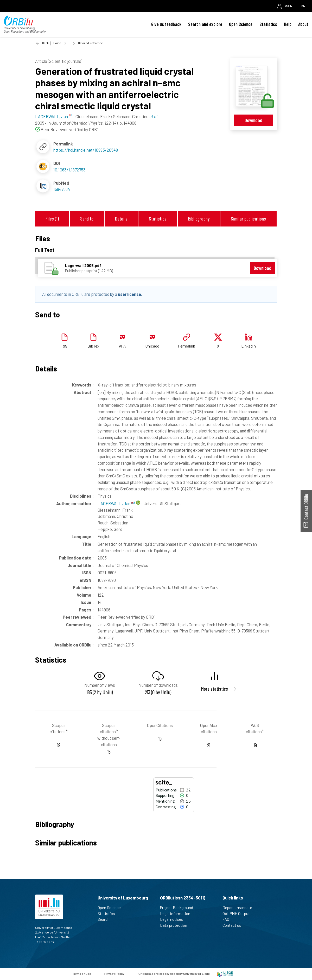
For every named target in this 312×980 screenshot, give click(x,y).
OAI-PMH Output (238, 914)
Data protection (176, 925)
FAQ (228, 919)
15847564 (62, 189)
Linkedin (249, 346)
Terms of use (81, 974)
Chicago (152, 346)
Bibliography (199, 219)
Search (106, 919)
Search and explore (205, 24)
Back (45, 43)
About (303, 24)
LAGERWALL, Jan (116, 503)
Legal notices (174, 919)
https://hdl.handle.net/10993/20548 (86, 150)
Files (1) (52, 219)
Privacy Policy (114, 974)
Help (288, 24)
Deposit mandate (240, 908)
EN (303, 6)
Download (253, 120)
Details (121, 219)
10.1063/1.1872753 (69, 170)
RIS (64, 346)
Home (57, 43)
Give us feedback (166, 24)
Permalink (187, 346)
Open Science (241, 24)
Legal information (177, 914)
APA (122, 346)
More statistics (215, 689)
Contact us (234, 925)
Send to (87, 219)
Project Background (179, 908)
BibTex (93, 346)
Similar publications (248, 219)
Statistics (268, 24)
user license (129, 294)
